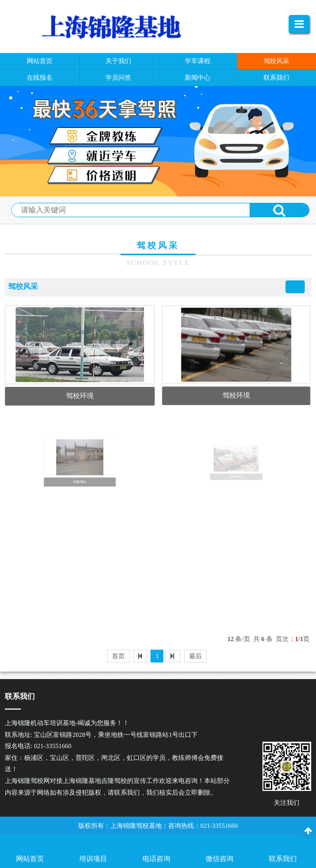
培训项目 (93, 859)
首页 (118, 656)
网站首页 (30, 859)
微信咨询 (220, 859)
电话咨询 (156, 859)
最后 (195, 656)
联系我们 (283, 859)
